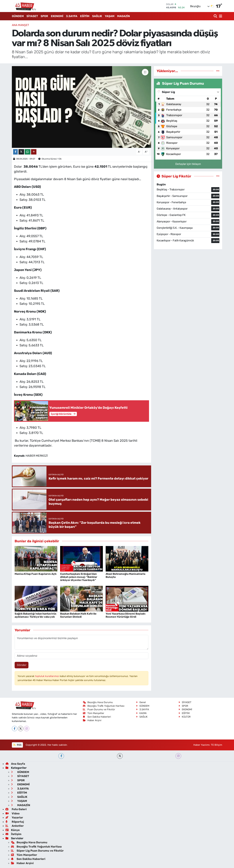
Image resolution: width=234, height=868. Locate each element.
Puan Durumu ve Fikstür (99, 709)
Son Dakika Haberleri (97, 717)
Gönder (22, 665)
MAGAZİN (123, 16)
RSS (17, 745)
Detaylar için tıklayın (188, 164)
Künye (13, 830)
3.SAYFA (72, 16)
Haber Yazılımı (201, 745)
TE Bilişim (217, 745)
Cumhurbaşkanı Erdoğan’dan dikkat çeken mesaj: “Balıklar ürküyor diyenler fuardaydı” (79, 577)
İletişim (13, 834)
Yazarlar (14, 817)
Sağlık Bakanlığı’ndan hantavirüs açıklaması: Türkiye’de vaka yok (36, 615)
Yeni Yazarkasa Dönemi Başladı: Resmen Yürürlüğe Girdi (126, 615)
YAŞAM (110, 16)
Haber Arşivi (92, 720)
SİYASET (32, 16)
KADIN (141, 713)
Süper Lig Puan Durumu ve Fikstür (37, 851)
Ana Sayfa (15, 764)
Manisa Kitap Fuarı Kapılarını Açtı (36, 574)
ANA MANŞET (20, 25)
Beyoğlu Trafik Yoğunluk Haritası (104, 706)
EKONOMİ (57, 16)
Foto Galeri (16, 809)
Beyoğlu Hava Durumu (98, 702)
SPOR (44, 16)
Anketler (15, 826)
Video (13, 813)
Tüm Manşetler (94, 713)
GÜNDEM (18, 16)
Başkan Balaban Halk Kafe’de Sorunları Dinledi (78, 615)
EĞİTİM (85, 16)
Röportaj (15, 822)
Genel (141, 702)
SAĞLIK (97, 16)
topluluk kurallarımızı (47, 676)
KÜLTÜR (185, 717)
